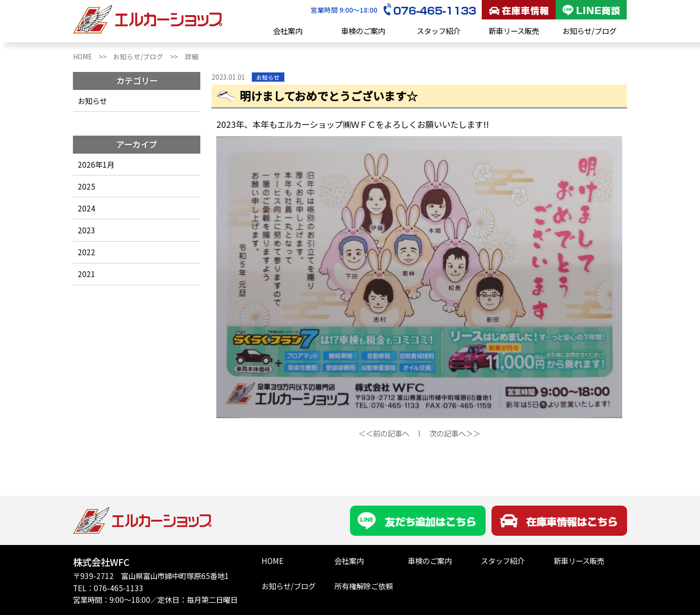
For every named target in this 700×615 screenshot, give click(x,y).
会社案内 (288, 31)
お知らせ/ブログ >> (149, 56)
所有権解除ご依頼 (364, 586)
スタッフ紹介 (438, 31)
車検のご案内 (363, 31)
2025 (87, 186)
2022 (87, 252)
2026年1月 (96, 164)
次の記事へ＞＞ (455, 433)
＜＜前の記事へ (384, 433)
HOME (272, 561)
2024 (87, 208)
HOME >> (93, 56)
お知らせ (92, 101)
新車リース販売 (514, 31)
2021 (87, 274)
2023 (87, 230)
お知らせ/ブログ (589, 31)
